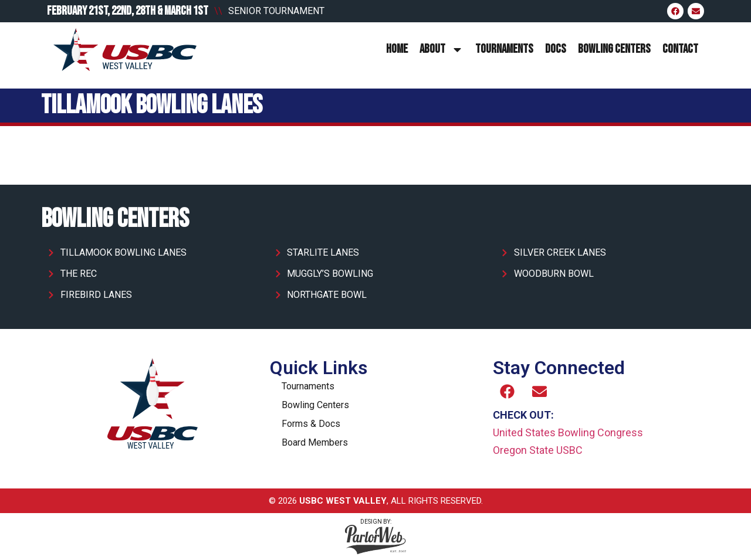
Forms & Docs (311, 424)
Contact (680, 49)
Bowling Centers (614, 49)
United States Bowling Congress (568, 432)
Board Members (315, 442)
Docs (556, 49)
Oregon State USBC (538, 450)
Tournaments (504, 49)
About (442, 50)
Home (397, 49)
